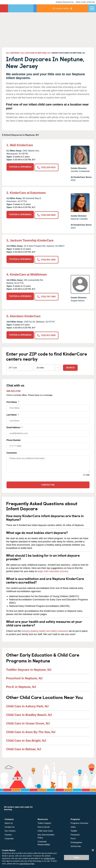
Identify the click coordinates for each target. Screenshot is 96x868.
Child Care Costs (45, 830)
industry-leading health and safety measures (45, 630)
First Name (48, 405)
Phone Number (48, 443)
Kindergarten (76, 842)
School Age (76, 845)
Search (70, 367)
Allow (77, 857)
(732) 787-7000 (47, 296)
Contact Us (10, 826)
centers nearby (71, 8)
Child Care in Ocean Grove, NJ (28, 722)
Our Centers (10, 830)
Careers (8, 834)
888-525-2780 (13, 390)
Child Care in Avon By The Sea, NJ (31, 731)
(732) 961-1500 (47, 259)
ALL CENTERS (13, 53)
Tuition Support (44, 822)
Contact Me (48, 484)
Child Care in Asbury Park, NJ (27, 705)
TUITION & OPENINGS (20, 167)
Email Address (48, 431)
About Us (9, 822)
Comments (12, 452)
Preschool (75, 834)
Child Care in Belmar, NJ (24, 748)
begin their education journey (53, 570)
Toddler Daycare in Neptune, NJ (29, 669)
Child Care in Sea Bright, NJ (26, 740)
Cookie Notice (49, 858)
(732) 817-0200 (47, 334)
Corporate (9, 838)
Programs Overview (79, 822)
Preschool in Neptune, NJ (24, 677)
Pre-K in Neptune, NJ (21, 686)
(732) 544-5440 (47, 215)
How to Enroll (44, 826)
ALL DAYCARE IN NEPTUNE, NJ (35, 53)
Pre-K (73, 838)
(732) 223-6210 (47, 167)
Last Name (48, 418)
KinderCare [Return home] (4, 8)
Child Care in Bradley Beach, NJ (29, 714)
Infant (73, 826)
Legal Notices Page (27, 864)
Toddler (74, 830)
